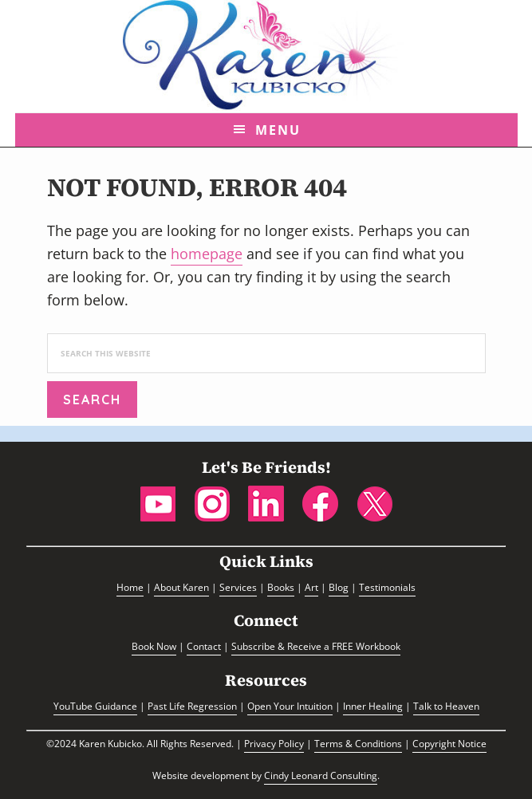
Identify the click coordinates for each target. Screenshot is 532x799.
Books (281, 587)
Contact (204, 646)
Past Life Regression (192, 706)
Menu (278, 130)
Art (311, 587)
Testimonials (387, 587)
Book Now (154, 646)
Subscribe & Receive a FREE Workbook (316, 646)
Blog (339, 587)
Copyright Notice (449, 744)
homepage (207, 254)
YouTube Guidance (95, 706)
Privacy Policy (274, 744)
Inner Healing (373, 706)
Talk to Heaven (446, 706)
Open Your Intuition (290, 706)
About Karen (181, 587)
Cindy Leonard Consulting (321, 775)
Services (238, 587)
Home (130, 587)
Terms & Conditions (358, 744)
